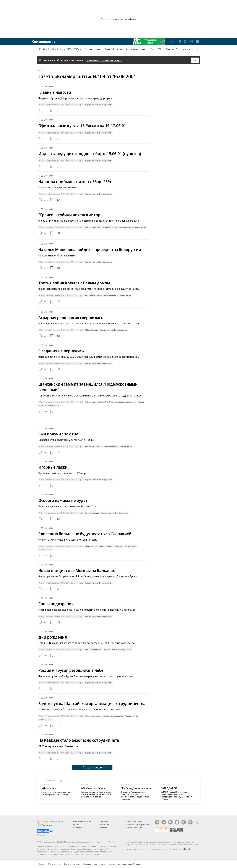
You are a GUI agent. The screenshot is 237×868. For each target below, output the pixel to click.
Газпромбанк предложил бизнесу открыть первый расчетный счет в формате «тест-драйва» (96, 794)
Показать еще (94, 767)
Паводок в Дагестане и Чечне (179, 49)
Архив (76, 825)
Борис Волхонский (94, 446)
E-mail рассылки (134, 828)
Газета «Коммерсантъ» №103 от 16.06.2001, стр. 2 (62, 402)
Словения (100, 546)
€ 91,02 (51, 49)
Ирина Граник (92, 330)
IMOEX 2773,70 (73, 49)
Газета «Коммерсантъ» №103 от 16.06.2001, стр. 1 (62, 105)
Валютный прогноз (113, 49)
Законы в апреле (93, 49)
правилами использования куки (104, 60)
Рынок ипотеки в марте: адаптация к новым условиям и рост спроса (57, 793)
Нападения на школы (136, 49)
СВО (160, 49)
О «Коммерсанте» (82, 821)
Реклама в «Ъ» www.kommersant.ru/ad (118, 19)
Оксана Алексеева (94, 649)
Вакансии (104, 825)
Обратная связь (134, 821)
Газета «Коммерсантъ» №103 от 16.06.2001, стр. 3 (62, 753)
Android (103, 828)
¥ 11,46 (60, 49)
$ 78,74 (42, 49)
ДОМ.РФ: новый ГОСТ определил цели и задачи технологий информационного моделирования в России (176, 796)
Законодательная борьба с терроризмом (105, 716)
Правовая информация (137, 825)
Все (61, 780)
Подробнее (189, 849)
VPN (151, 49)
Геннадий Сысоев (115, 546)
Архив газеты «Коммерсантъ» (99, 105)
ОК (195, 60)
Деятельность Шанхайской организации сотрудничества (111, 402)
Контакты (78, 828)
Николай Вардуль (94, 295)
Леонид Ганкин (93, 513)
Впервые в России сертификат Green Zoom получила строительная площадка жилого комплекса (135, 796)
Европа (89, 546)
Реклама (104, 821)
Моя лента (54, 864)
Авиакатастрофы (94, 227)
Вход (172, 42)
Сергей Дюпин (110, 227)
